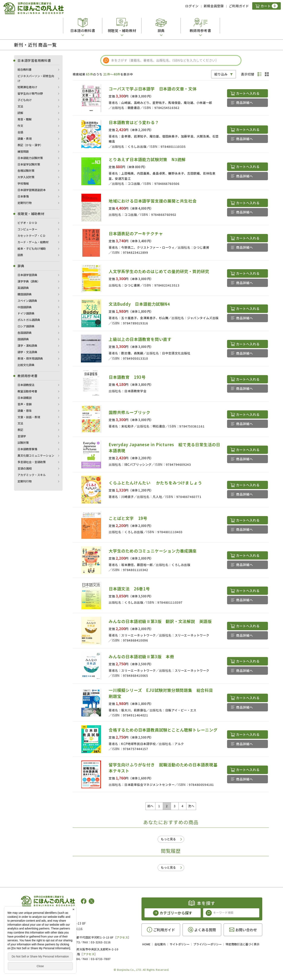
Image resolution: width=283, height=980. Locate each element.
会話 (20, 132)
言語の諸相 (25, 468)
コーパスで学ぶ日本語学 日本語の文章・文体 (153, 89)
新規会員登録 (214, 6)
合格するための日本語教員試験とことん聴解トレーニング (163, 730)
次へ (191, 806)
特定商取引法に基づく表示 (243, 944)
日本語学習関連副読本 (32, 190)
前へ (150, 806)
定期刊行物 (25, 203)
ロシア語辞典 (26, 326)
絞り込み (221, 74)
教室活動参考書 (27, 391)
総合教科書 (25, 69)
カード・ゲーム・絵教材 (33, 242)
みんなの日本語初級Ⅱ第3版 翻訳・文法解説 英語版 (162, 621)
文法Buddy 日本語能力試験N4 (139, 304)
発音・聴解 (25, 119)
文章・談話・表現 (29, 417)
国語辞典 (23, 339)
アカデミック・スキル (32, 475)
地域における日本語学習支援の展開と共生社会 (153, 201)
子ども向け (25, 100)
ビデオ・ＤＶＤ (27, 223)
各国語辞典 (25, 333)
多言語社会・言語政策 (32, 462)
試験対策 (23, 443)
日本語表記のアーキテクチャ (136, 233)
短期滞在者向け (27, 87)
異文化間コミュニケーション (36, 455)
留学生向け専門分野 (30, 93)
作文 (20, 126)
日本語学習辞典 (27, 275)
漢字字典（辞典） (29, 281)
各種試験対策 (26, 171)
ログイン (192, 6)
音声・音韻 (25, 404)
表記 (20, 430)
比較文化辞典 (26, 365)
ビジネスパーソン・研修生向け (36, 78)
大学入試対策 (26, 177)
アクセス (122, 937)
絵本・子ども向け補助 (32, 248)
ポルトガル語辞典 (29, 320)
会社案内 (160, 944)
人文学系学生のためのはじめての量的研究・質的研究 (159, 271)
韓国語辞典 (25, 294)
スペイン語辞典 (27, 301)
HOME (146, 944)
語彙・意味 (25, 411)
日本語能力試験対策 (30, 158)
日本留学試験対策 (29, 164)
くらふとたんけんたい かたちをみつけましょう (155, 483)
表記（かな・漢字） (30, 145)
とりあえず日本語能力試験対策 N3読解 (147, 159)
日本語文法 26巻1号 (129, 589)
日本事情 (23, 196)
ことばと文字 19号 (128, 518)
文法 (20, 106)
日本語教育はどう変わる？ (134, 122)
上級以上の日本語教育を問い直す (140, 339)
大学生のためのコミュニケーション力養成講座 (153, 551)
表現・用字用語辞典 (30, 358)
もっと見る (168, 839)
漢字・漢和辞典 (27, 346)
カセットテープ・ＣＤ (32, 236)
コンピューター (27, 229)
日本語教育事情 (27, 449)
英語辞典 (23, 288)
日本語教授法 (26, 385)
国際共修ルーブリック (130, 412)
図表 (20, 255)
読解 (20, 113)
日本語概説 (25, 398)
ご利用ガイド (239, 6)
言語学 (22, 436)
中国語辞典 (25, 307)
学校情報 (23, 183)
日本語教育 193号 (127, 377)
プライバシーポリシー (208, 944)
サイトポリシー (180, 944)
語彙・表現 (25, 139)
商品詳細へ (244, 102)
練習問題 (23, 151)
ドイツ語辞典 (26, 313)
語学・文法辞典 (27, 352)
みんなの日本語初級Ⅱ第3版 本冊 (141, 657)
